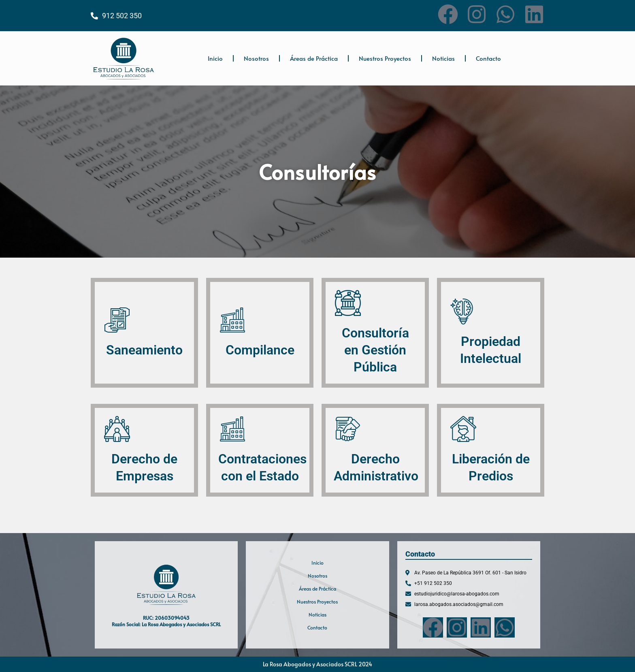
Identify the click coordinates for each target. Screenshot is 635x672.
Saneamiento (144, 350)
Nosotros (256, 58)
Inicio (215, 58)
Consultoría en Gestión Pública (375, 350)
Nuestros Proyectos (385, 58)
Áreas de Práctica (314, 58)
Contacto (488, 58)
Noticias (443, 58)
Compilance (260, 350)
